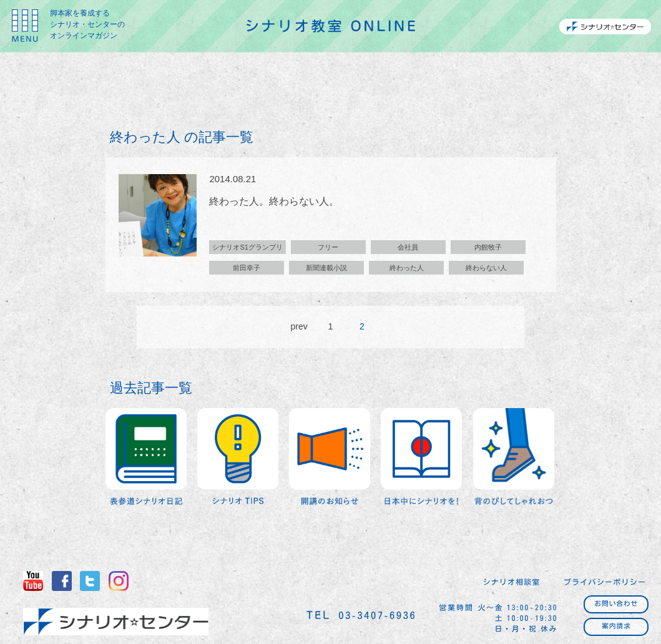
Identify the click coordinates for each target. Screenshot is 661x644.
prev (299, 327)
